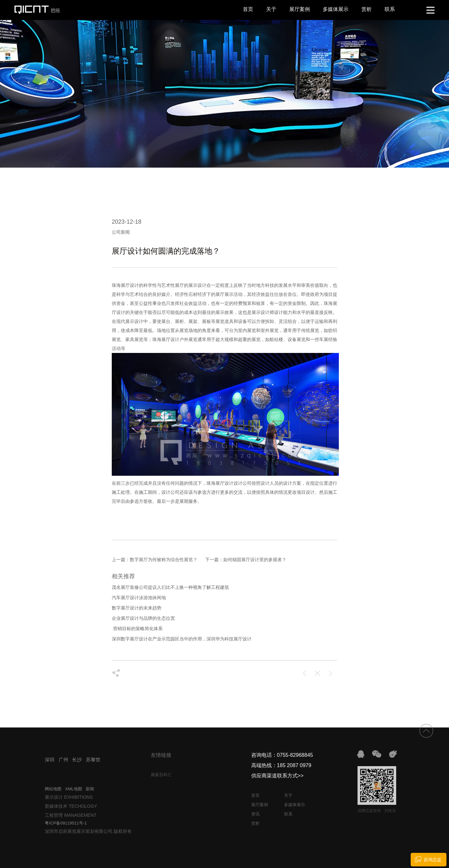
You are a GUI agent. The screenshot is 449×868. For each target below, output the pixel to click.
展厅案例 (300, 9)
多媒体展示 (336, 9)
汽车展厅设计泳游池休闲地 (139, 598)
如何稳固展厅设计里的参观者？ (255, 560)
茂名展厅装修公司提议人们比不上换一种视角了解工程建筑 (170, 587)
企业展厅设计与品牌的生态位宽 (143, 618)
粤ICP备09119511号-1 (66, 823)
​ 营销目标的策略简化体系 (137, 629)
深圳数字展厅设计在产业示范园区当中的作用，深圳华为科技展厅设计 (182, 639)
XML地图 (74, 789)
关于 (271, 9)
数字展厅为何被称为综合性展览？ (164, 560)
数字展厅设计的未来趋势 (137, 608)
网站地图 (53, 789)
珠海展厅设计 (166, 339)
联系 (390, 9)
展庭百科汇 (161, 775)
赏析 (367, 9)
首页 (248, 9)
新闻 (90, 789)
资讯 (255, 814)
